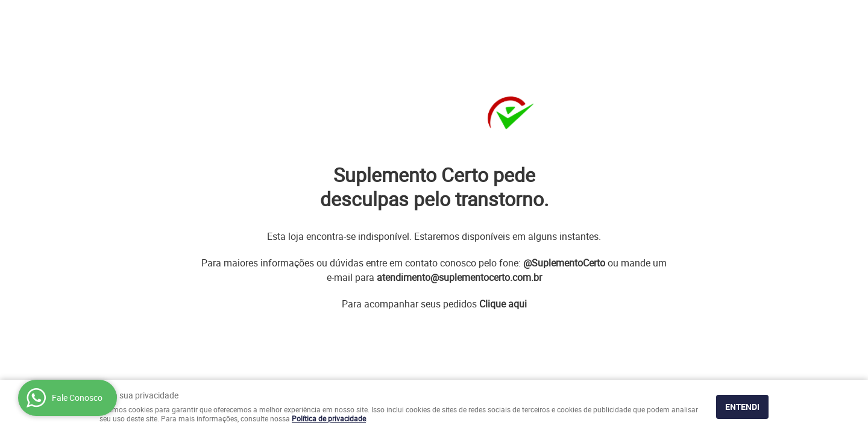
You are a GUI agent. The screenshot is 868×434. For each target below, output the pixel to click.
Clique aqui (503, 304)
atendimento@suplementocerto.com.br (459, 277)
